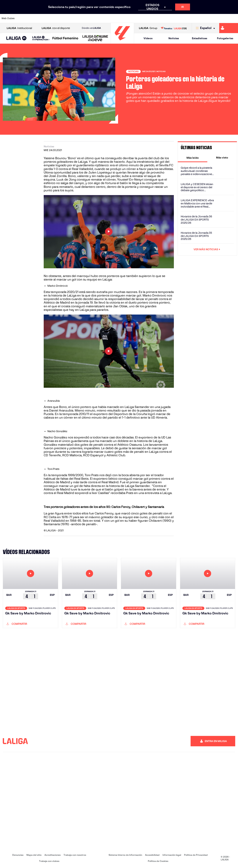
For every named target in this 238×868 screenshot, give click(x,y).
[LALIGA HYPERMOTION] (41, 38)
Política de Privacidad (196, 855)
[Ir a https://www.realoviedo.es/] (189, 18)
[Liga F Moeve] (65, 38)
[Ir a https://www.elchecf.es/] (67, 18)
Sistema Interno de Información (125, 855)
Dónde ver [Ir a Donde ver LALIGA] (91, 28)
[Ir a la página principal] (122, 42)
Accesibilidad (152, 855)
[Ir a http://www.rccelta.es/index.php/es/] (134, 18)
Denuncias (18, 855)
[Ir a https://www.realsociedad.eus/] (200, 18)
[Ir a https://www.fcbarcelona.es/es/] (78, 18)
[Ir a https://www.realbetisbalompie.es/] (167, 18)
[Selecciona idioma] (206, 28)
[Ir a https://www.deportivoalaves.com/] (56, 18)
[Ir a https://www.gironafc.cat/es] (101, 18)
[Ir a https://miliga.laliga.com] (229, 28)
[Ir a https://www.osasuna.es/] (45, 18)
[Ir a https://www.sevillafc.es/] (211, 18)
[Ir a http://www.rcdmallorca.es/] (156, 18)
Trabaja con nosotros (75, 855)
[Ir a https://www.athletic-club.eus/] (23, 18)
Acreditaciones (53, 855)
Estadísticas (200, 38)
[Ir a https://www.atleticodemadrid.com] (34, 18)
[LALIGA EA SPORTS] (16, 38)
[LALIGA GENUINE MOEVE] (95, 38)
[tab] (193, 158)
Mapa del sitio (34, 855)
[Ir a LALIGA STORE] (174, 28)
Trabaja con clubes (49, 861)
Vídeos (148, 38)
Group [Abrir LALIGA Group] (148, 28)
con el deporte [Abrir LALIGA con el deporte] (56, 28)
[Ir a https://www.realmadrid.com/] (178, 18)
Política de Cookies (158, 861)
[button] (16, 38)
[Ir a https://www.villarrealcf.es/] (234, 18)
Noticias (174, 38)
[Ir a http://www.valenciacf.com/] (223, 18)
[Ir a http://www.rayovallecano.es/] (123, 18)
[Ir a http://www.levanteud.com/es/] (112, 18)
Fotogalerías (225, 38)
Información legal (172, 855)
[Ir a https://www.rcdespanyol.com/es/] (145, 18)
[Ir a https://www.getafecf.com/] (89, 18)
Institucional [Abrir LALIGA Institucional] (19, 28)
